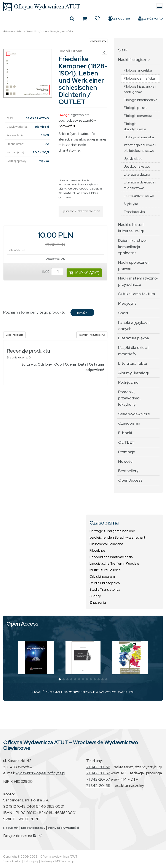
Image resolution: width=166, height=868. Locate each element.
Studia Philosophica (105, 583)
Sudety (95, 596)
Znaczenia (98, 602)
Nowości (126, 461)
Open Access (130, 480)
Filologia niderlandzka (140, 100)
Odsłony (45, 364)
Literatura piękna (134, 338)
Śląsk (81, 185)
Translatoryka (134, 212)
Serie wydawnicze (134, 414)
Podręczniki (128, 382)
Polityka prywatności (63, 828)
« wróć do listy (98, 41)
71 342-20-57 (98, 773)
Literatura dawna (137, 174)
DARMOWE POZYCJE (79, 692)
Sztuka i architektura (137, 294)
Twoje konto (11, 861)
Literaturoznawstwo (70, 180)
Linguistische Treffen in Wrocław (114, 563)
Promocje (127, 452)
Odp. (58, 364)
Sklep (20, 31)
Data (82, 364)
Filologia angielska (138, 70)
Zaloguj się (119, 18)
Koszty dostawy (33, 828)
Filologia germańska (61, 31)
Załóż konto (150, 18)
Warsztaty (82, 193)
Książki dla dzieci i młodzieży (134, 351)
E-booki (125, 433)
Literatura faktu (133, 363)
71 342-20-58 (98, 785)
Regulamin (11, 828)
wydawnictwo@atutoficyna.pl (40, 773)
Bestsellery (128, 471)
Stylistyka (131, 204)
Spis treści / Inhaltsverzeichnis (81, 211)
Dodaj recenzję (14, 335)
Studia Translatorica (105, 589)
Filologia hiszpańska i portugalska (140, 89)
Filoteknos (97, 550)
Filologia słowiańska (139, 137)
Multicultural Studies (105, 570)
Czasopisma (129, 423)
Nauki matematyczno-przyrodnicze (138, 281)
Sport (123, 313)
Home (10, 31)
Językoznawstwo (137, 166)
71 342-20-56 (98, 767)
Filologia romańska (138, 116)
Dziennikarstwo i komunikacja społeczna (133, 247)
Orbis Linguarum (102, 576)
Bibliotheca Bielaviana (106, 544)
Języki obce (133, 159)
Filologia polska (136, 108)
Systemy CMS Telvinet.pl (57, 861)
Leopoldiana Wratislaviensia (111, 557)
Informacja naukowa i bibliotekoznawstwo (140, 148)
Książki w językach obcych (134, 325)
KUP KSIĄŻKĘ (84, 273)
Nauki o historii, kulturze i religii (132, 228)
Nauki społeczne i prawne (134, 265)
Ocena (70, 364)
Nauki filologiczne (36, 31)
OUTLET (89, 189)
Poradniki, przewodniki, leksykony (129, 398)
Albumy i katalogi (133, 373)
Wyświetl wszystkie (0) (92, 335)
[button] (60, 679)
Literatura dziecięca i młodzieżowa (140, 185)
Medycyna (127, 303)
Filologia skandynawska (135, 127)
